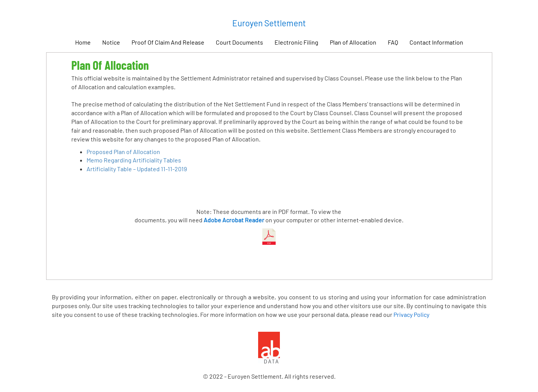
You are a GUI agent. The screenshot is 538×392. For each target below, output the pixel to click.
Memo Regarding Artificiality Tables (134, 160)
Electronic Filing (296, 42)
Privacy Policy (411, 314)
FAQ (393, 42)
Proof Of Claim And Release (168, 42)
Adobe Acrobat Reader (234, 220)
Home (83, 42)
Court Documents (239, 42)
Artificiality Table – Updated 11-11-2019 (137, 169)
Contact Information (436, 42)
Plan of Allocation (353, 42)
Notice (111, 42)
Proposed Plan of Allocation (123, 152)
